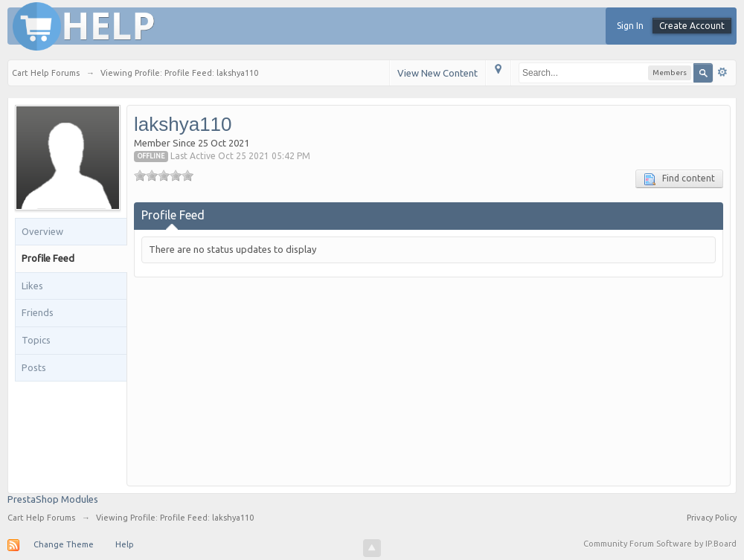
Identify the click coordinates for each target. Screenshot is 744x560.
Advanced (722, 72)
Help (125, 544)
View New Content (437, 73)
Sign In (630, 26)
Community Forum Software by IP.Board (660, 544)
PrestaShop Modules (53, 499)
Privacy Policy (712, 518)
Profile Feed (48, 258)
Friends (38, 312)
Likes (32, 286)
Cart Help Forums (41, 518)
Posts (34, 367)
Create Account (692, 26)
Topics (36, 340)
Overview (42, 231)
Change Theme (64, 544)
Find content (679, 179)
